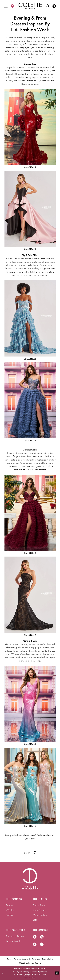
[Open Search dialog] (48, 6)
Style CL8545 (30, 826)
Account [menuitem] (10, 915)
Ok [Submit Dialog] (57, 973)
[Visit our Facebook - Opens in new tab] (35, 937)
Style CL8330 (30, 553)
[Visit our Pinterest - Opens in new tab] (35, 944)
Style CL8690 (30, 358)
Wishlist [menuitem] (10, 910)
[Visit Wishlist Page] (54, 6)
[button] (6, 6)
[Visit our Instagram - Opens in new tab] (42, 937)
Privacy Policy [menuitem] (48, 959)
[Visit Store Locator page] (12, 6)
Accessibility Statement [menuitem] (31, 959)
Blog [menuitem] (35, 920)
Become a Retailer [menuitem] (15, 936)
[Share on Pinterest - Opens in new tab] (35, 853)
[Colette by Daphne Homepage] (30, 6)
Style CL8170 (30, 440)
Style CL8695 (30, 249)
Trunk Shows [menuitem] (39, 910)
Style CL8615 (30, 167)
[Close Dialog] (3, 973)
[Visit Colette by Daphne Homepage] (30, 879)
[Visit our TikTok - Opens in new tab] (42, 944)
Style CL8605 (30, 744)
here (34, 978)
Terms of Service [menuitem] (13, 959)
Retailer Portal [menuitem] (13, 941)
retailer (46, 835)
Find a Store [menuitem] (39, 905)
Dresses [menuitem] (10, 905)
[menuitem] (6, 6)
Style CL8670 (30, 635)
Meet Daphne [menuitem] (40, 915)
